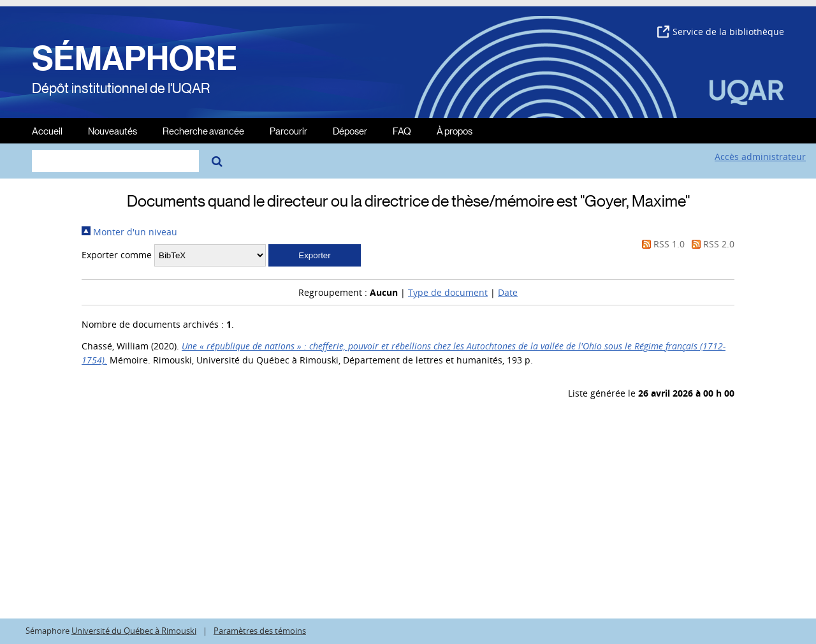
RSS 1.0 (661, 244)
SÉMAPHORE (135, 59)
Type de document (448, 292)
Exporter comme (117, 255)
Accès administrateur (760, 157)
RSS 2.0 (711, 244)
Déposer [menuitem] (350, 130)
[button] (315, 255)
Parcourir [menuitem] (288, 130)
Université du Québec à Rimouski (134, 631)
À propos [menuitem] (455, 130)
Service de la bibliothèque (721, 32)
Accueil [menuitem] (47, 130)
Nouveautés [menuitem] (113, 130)
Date (508, 292)
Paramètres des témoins (260, 631)
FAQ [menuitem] (402, 130)
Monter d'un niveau (129, 232)
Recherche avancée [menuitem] (203, 130)
